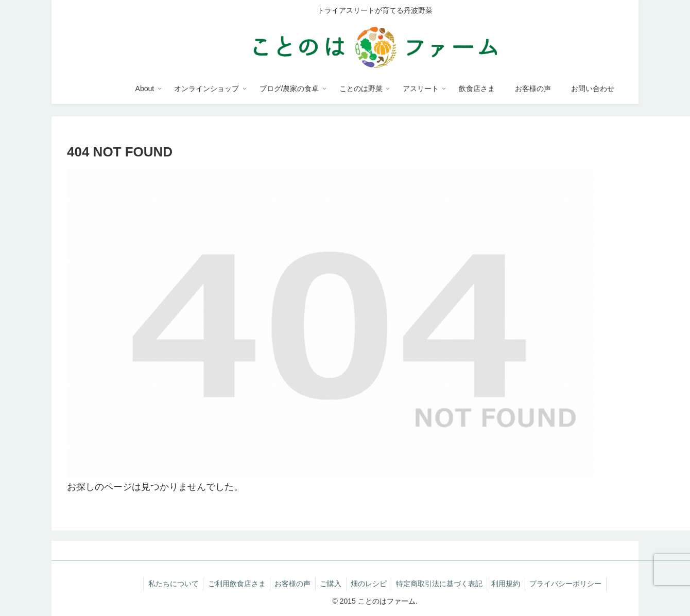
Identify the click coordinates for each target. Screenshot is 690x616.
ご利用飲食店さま (233, 584)
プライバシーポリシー (572, 584)
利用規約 (510, 584)
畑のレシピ (370, 584)
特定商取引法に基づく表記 (442, 584)
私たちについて (168, 584)
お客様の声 (290, 584)
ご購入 (330, 584)
